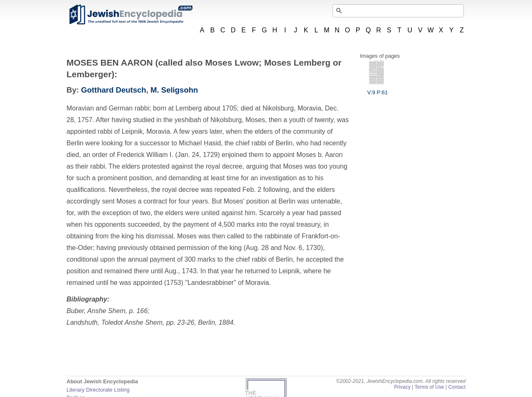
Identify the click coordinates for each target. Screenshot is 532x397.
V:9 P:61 (378, 89)
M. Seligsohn (174, 90)
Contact (457, 387)
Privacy (402, 387)
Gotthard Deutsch (114, 90)
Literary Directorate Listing (98, 390)
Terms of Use (429, 387)
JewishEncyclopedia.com (131, 15)
